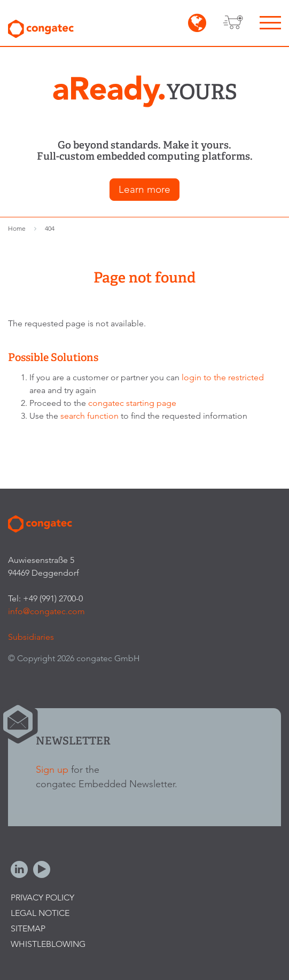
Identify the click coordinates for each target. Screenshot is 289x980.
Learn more (144, 189)
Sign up (52, 769)
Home (17, 228)
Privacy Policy (42, 897)
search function (89, 416)
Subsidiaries (31, 637)
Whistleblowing (48, 944)
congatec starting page (132, 403)
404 (50, 228)
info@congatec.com (46, 611)
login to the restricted (223, 377)
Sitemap (28, 928)
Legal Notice (40, 913)
